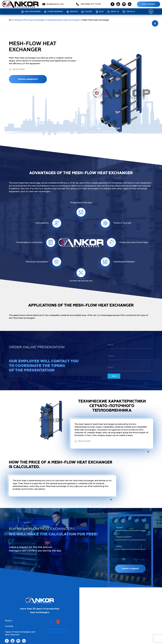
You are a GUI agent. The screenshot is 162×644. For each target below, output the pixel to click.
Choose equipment (28, 79)
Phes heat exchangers (34, 20)
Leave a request (148, 4)
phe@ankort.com (55, 4)
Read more (19, 69)
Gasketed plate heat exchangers (64, 20)
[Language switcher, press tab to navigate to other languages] (151, 11)
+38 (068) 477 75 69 (90, 4)
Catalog (17, 20)
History (9, 621)
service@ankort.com (58, 632)
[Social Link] (113, 4)
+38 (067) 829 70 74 (58, 629)
